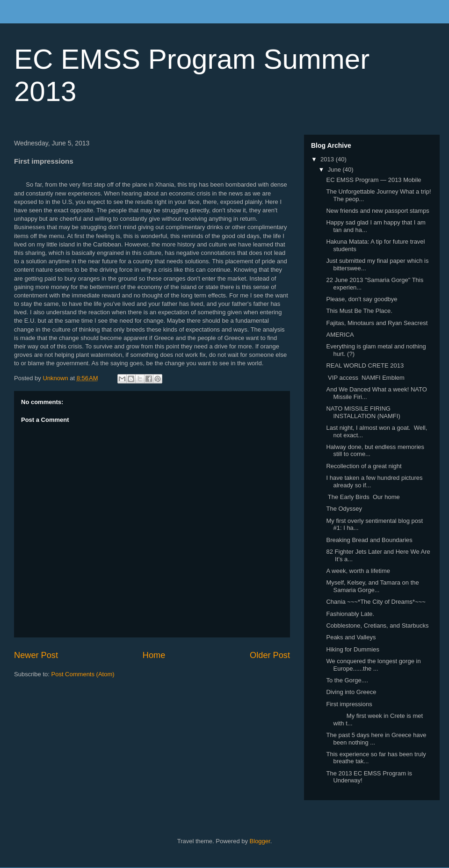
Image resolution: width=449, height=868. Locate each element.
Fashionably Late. (350, 614)
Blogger (260, 841)
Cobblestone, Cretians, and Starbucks (377, 626)
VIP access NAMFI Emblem (365, 378)
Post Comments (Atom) (83, 674)
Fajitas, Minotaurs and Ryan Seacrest (377, 323)
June (335, 170)
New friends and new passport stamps (377, 211)
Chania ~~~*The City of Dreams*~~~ (376, 602)
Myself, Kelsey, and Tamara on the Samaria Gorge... (372, 586)
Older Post (270, 655)
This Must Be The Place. (359, 311)
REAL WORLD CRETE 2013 (365, 365)
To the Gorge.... (347, 680)
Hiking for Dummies (352, 649)
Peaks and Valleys (351, 637)
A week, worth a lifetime (358, 571)
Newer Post (36, 655)
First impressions (349, 704)
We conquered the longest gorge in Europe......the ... (373, 665)
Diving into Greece (351, 692)
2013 (328, 159)
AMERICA (340, 335)
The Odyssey (344, 509)
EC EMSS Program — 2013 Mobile (373, 180)
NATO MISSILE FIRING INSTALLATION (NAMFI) (363, 412)
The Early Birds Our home (363, 497)
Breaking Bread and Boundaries (369, 540)
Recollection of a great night (364, 466)
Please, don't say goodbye (362, 299)
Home (154, 655)
